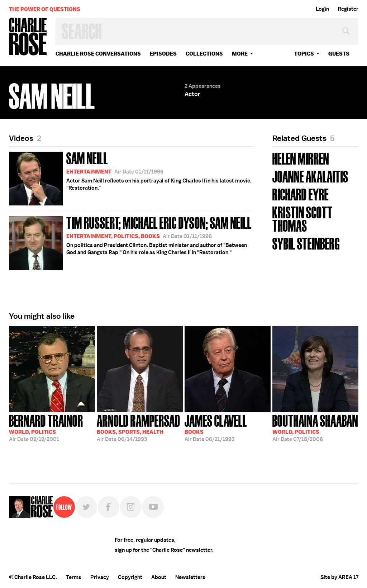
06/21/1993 (216, 427)
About (159, 577)
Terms (74, 577)
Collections (204, 54)
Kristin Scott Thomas (302, 218)
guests (339, 54)
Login (322, 9)
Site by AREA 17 (339, 577)
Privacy (100, 577)
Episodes (163, 54)
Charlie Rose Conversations (98, 54)
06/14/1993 (139, 427)
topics (304, 54)
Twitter (86, 507)
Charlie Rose (28, 37)
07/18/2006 (315, 427)
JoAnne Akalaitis (310, 176)
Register (348, 9)
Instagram (131, 507)
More (240, 54)
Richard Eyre (301, 194)
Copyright (130, 577)
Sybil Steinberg (306, 243)
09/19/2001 (46, 427)
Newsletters (190, 577)
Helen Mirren (301, 158)
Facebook (109, 507)
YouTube (153, 507)
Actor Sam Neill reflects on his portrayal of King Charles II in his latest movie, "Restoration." (130, 177)
